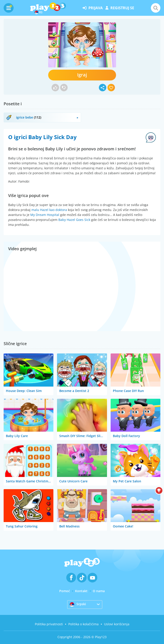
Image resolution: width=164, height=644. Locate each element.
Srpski (78, 604)
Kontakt (81, 591)
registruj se (120, 8)
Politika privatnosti (49, 624)
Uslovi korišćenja (117, 624)
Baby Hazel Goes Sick (74, 220)
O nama (99, 591)
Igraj (82, 75)
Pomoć (65, 591)
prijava (93, 8)
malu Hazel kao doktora (49, 210)
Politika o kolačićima (83, 624)
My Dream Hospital (45, 215)
